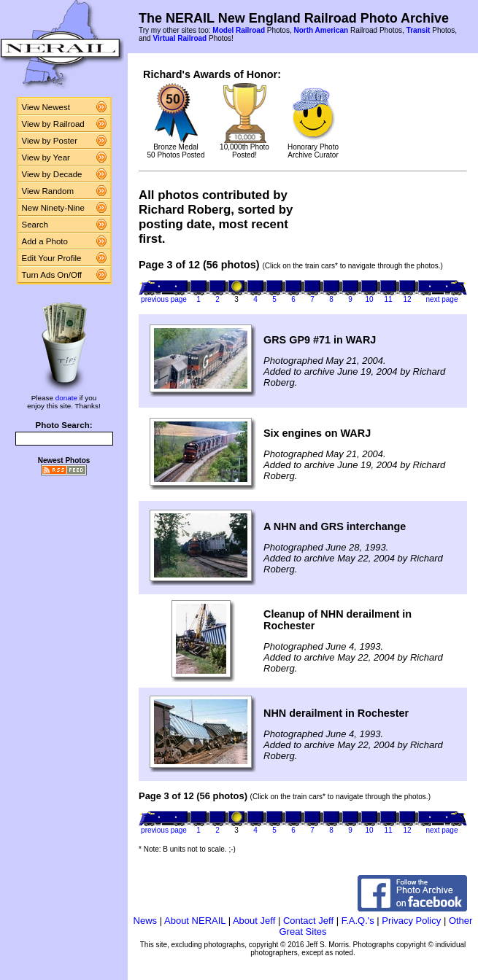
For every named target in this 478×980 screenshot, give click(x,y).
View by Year (46, 157)
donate (66, 398)
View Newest (46, 107)
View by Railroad (53, 124)
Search (35, 225)
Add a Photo (45, 241)
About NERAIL (195, 921)
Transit (419, 30)
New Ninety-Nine (53, 208)
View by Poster (50, 141)
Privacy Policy (411, 921)
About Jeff (254, 921)
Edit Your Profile (52, 258)
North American (321, 30)
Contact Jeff (308, 921)
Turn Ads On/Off (52, 275)
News (146, 921)
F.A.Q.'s (358, 921)
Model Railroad (239, 30)
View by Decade (52, 174)
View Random (48, 191)
